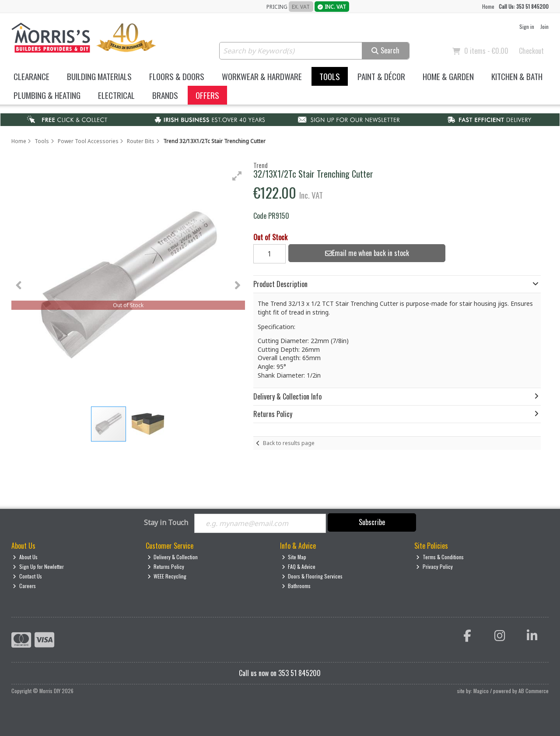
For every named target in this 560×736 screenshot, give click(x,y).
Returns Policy (166, 566)
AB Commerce (534, 691)
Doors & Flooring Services (312, 576)
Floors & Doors (177, 76)
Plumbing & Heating (47, 95)
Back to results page (289, 443)
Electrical (116, 95)
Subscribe (372, 522)
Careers (24, 586)
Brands (165, 95)
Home (488, 6)
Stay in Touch (166, 523)
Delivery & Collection (173, 557)
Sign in (527, 26)
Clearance (31, 76)
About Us (25, 557)
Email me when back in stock (367, 253)
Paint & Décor (381, 76)
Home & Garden (448, 76)
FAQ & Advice (299, 566)
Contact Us (27, 576)
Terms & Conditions (440, 557)
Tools (330, 76)
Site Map (294, 557)
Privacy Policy (434, 566)
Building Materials (99, 76)
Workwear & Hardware (262, 76)
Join (544, 26)
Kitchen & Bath (517, 76)
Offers (207, 95)
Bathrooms (296, 586)
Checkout (531, 51)
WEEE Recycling (167, 576)
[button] (237, 176)
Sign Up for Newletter (38, 566)
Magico (481, 691)
